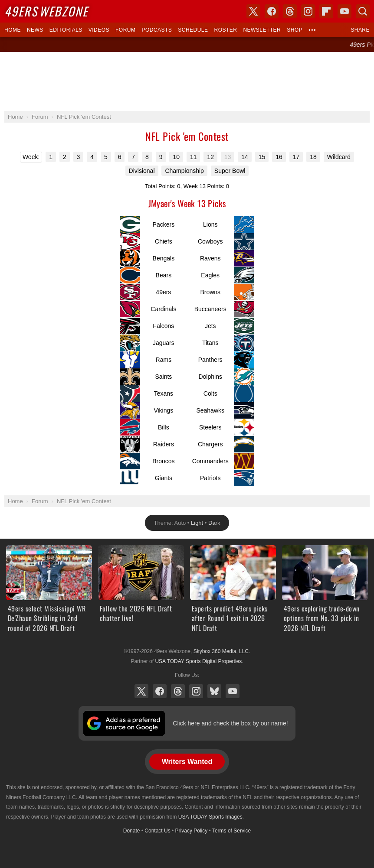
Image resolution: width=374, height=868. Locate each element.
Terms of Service (231, 831)
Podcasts (157, 30)
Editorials (66, 30)
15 (262, 157)
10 (176, 157)
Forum (125, 30)
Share (360, 30)
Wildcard (339, 157)
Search (363, 11)
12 (210, 157)
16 (279, 157)
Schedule (193, 30)
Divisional (142, 171)
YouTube (233, 691)
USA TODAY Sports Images (210, 817)
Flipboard (326, 11)
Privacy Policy (192, 831)
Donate (132, 831)
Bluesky (214, 691)
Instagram (196, 691)
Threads (178, 691)
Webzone (46, 11)
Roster (225, 30)
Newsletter (262, 30)
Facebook (160, 691)
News (35, 30)
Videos (99, 30)
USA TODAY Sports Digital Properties (198, 661)
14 (245, 157)
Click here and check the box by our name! (230, 723)
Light (197, 523)
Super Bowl (230, 171)
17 (296, 157)
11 (194, 157)
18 (313, 157)
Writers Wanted (187, 762)
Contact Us (157, 831)
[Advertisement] (187, 81)
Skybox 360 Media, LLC (221, 651)
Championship (184, 171)
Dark (214, 523)
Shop (295, 30)
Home (13, 30)
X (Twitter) (141, 691)
